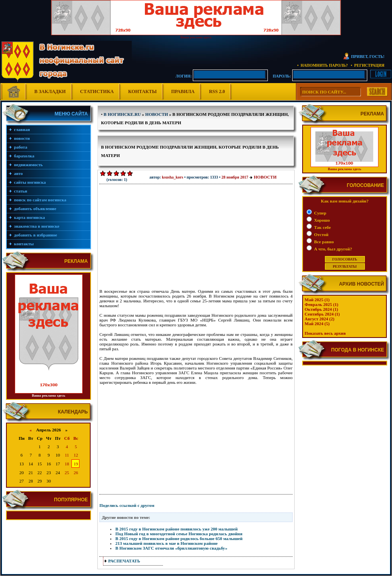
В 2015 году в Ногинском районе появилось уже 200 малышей (176, 529)
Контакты (143, 91)
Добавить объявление (35, 209)
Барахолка (24, 156)
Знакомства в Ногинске (37, 226)
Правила (183, 91)
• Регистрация (368, 65)
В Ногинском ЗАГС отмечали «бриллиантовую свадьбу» (171, 548)
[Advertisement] (157, 239)
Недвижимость (28, 165)
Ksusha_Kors (173, 177)
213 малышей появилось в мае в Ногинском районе (166, 543)
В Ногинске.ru (122, 114)
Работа (21, 147)
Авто (18, 173)
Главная (22, 129)
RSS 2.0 (217, 91)
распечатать (124, 561)
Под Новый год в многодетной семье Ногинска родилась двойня (179, 534)
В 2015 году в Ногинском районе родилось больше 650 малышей (179, 538)
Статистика (97, 91)
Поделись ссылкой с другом (127, 505)
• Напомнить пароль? (322, 65)
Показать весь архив (325, 333)
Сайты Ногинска (30, 182)
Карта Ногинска (30, 217)
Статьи (21, 191)
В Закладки (50, 91)
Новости (22, 138)
